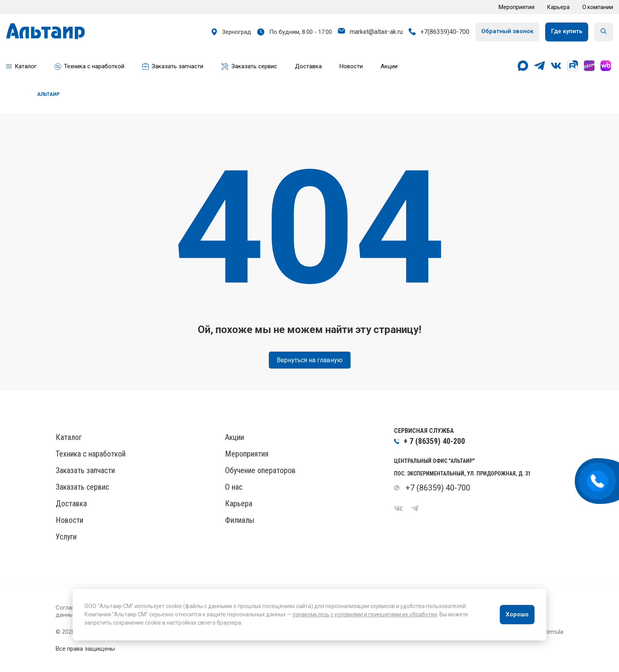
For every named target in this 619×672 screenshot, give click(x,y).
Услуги (66, 537)
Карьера (558, 7)
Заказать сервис (82, 487)
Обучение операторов (260, 470)
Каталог (69, 437)
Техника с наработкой (91, 454)
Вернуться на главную (310, 360)
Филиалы (240, 520)
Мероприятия (517, 7)
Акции (234, 437)
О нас (234, 487)
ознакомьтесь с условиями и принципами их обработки (365, 614)
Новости (69, 520)
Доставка (71, 504)
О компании (598, 7)
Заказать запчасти (85, 470)
